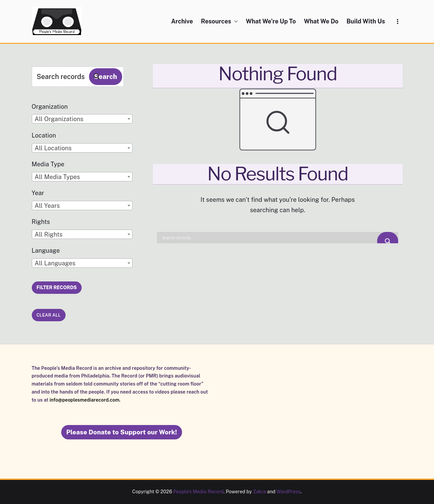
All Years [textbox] (47, 206)
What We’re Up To (271, 21)
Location (44, 135)
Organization (50, 107)
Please (122, 432)
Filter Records (57, 287)
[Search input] (269, 238)
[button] (235, 22)
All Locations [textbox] (53, 148)
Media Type (48, 164)
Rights (41, 222)
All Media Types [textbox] (58, 177)
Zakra (259, 492)
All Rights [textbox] (49, 234)
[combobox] (82, 119)
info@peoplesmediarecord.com (84, 400)
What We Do (321, 21)
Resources (220, 22)
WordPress (288, 492)
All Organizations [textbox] (59, 119)
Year (38, 193)
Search (106, 77)
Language (46, 250)
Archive (182, 21)
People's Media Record (198, 492)
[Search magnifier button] (388, 241)
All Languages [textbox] (55, 263)
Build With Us (366, 21)
